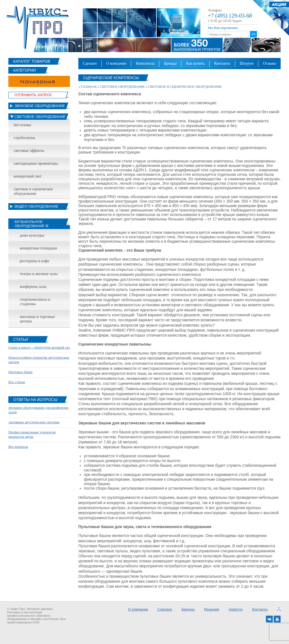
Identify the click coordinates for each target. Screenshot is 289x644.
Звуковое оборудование (40, 106)
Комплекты (145, 63)
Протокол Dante (20, 372)
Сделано (90, 63)
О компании (116, 63)
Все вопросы (18, 447)
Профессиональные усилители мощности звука (32, 434)
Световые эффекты (29, 151)
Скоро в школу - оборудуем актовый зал (39, 347)
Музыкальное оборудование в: (32, 224)
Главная (89, 87)
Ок (253, 34)
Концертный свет (28, 176)
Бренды (170, 63)
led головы (22, 125)
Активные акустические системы (34, 422)
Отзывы (269, 63)
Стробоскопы (24, 138)
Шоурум (247, 63)
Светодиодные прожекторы (36, 163)
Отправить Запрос (33, 95)
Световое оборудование (40, 117)
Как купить (195, 63)
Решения (212, 609)
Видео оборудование (36, 206)
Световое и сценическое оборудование (33, 191)
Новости (235, 609)
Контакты (222, 63)
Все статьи (17, 382)
